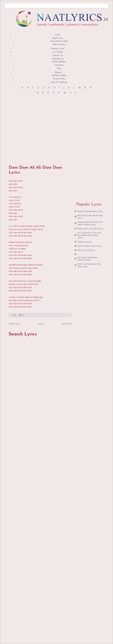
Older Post (67, 324)
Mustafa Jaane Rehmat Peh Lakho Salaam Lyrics (90, 223)
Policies (58, 73)
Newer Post (14, 324)
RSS (59, 69)
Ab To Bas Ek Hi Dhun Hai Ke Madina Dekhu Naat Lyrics (89, 235)
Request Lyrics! (58, 49)
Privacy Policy (59, 79)
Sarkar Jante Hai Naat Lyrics (90, 229)
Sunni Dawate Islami (59, 41)
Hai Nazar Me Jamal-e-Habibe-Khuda (88, 259)
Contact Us (58, 55)
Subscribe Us (58, 59)
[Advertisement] (39, 128)
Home (58, 35)
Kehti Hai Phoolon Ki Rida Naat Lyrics (89, 265)
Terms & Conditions (59, 82)
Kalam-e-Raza (59, 45)
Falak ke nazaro (84, 242)
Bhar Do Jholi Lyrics (86, 250)
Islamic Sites (58, 38)
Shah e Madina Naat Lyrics (89, 246)
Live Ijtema (58, 52)
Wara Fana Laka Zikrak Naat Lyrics (90, 217)
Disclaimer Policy (59, 76)
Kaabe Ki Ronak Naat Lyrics (90, 211)
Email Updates (59, 62)
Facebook (59, 65)
